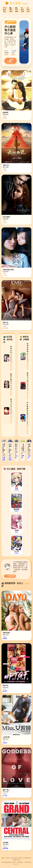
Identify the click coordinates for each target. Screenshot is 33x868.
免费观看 (5, 328)
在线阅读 (17, 490)
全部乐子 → (27, 584)
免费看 (5, 118)
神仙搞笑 (17, 553)
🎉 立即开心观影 (10, 61)
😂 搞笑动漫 (22, 10)
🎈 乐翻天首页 (5, 10)
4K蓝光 (5, 171)
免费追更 (17, 511)
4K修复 (11, 393)
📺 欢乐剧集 (17, 10)
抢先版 (5, 222)
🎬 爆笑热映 (11, 10)
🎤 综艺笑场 (28, 10)
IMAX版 (5, 275)
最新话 (16, 532)
